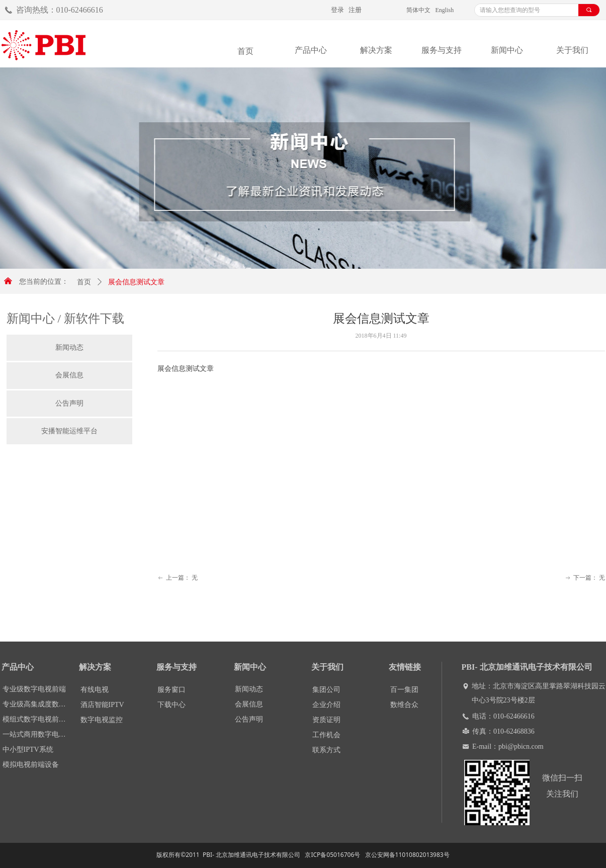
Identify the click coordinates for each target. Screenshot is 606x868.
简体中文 (418, 10)
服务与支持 (442, 50)
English (445, 10)
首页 (84, 282)
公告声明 (69, 403)
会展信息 (69, 375)
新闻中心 (507, 50)
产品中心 (311, 50)
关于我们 (572, 50)
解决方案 (376, 50)
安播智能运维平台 (69, 431)
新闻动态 (69, 347)
